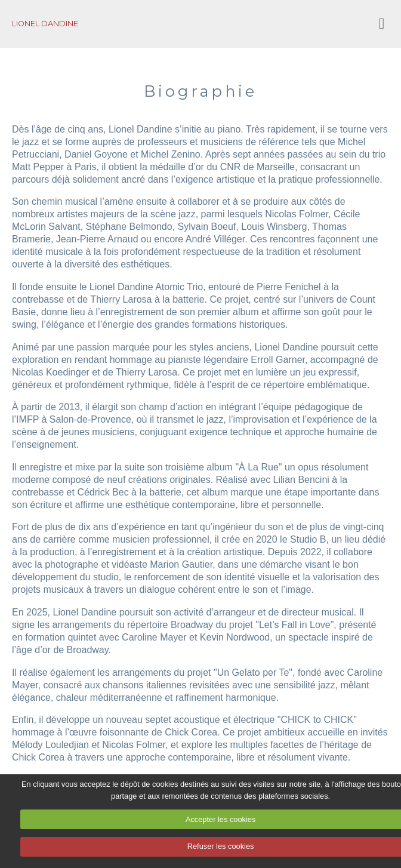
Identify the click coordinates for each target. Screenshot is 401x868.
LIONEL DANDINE (45, 24)
